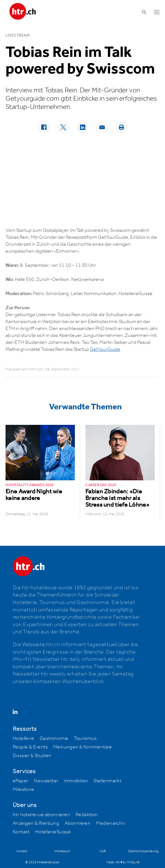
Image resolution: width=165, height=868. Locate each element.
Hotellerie (23, 738)
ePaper (21, 781)
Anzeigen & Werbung (36, 823)
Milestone (24, 790)
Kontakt (21, 832)
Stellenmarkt (107, 781)
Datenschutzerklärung (143, 851)
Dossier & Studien (32, 756)
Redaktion (87, 815)
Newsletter (46, 781)
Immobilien (76, 781)
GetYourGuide (105, 349)
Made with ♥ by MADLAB (123, 862)
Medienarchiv (111, 823)
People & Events (30, 747)
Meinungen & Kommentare (83, 747)
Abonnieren (78, 823)
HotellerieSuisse (53, 832)
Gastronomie (54, 738)
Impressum (62, 851)
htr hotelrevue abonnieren (41, 815)
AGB (103, 851)
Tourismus (85, 738)
